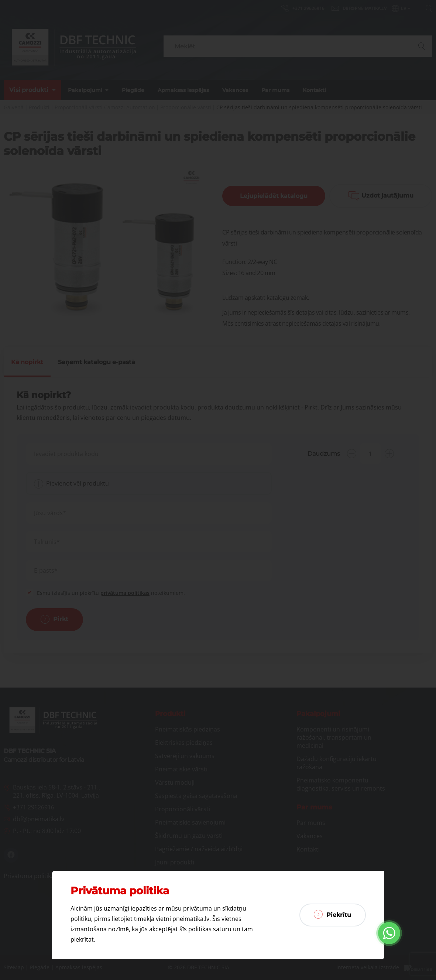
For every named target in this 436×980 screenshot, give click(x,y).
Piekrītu (332, 914)
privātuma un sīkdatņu (215, 908)
